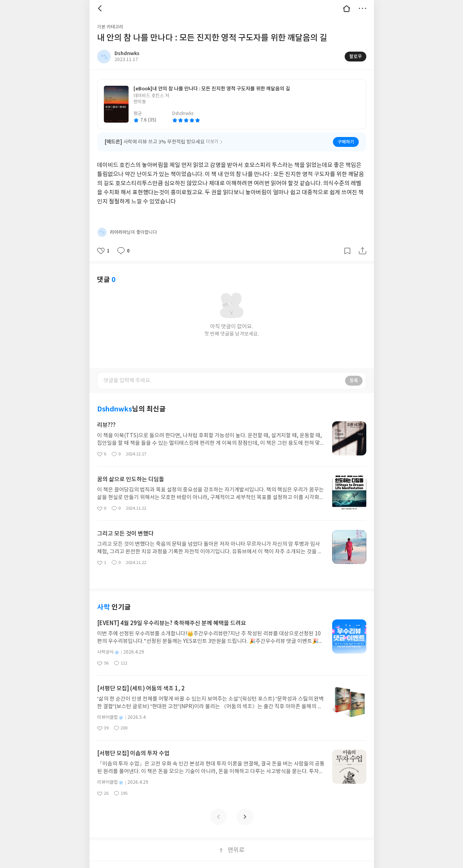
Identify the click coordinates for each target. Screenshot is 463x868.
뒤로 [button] (101, 8)
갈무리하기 (347, 241)
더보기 (363, 8)
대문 (347, 8)
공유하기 (363, 241)
